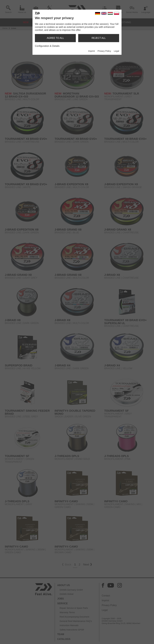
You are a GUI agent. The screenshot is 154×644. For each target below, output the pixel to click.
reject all (99, 38)
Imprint (91, 51)
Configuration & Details (47, 46)
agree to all (55, 38)
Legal (116, 51)
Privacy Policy (104, 51)
